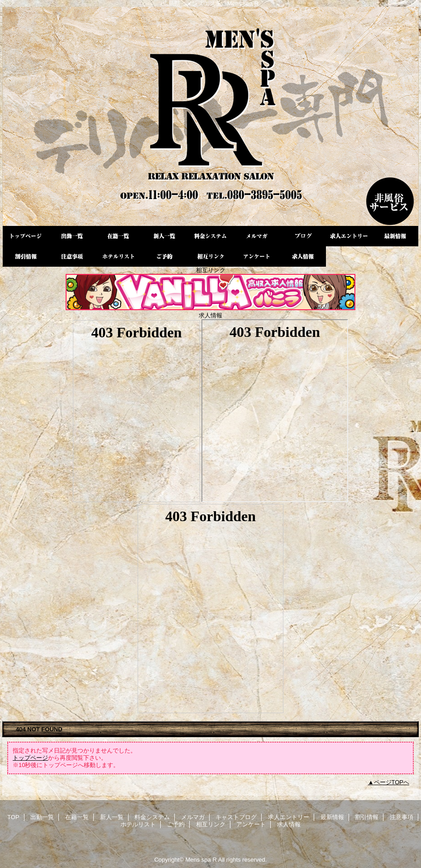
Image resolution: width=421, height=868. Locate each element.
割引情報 (26, 257)
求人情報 (303, 257)
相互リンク (210, 257)
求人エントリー (349, 236)
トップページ (30, 758)
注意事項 (72, 257)
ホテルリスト (118, 257)
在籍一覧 (118, 236)
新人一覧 (164, 236)
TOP (26, 236)
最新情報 (395, 236)
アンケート (257, 257)
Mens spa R (210, 116)
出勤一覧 (72, 236)
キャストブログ (303, 236)
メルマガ (257, 236)
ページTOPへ (392, 782)
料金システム (210, 236)
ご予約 (164, 257)
